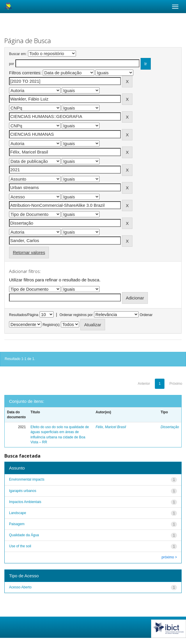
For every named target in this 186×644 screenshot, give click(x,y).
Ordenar (146, 315)
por (11, 64)
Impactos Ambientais (25, 502)
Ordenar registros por (76, 315)
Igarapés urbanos (23, 491)
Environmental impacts (27, 479)
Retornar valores (29, 252)
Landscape (18, 513)
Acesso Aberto (20, 587)
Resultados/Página (24, 315)
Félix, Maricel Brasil (111, 427)
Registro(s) (51, 325)
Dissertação (170, 427)
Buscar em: (18, 54)
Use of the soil (20, 546)
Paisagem (17, 524)
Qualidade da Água (24, 535)
